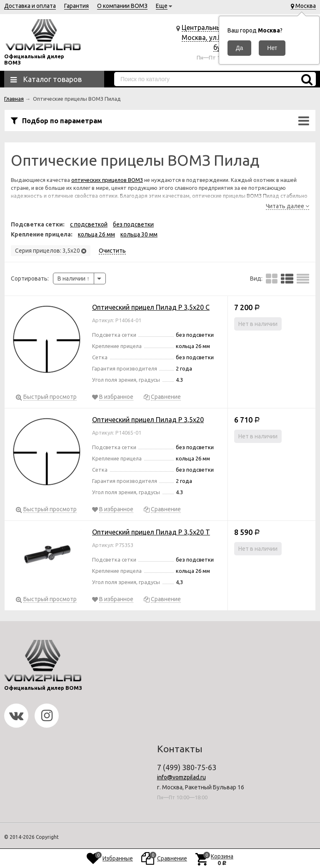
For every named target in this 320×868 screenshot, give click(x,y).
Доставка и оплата (30, 6)
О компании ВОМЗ (122, 6)
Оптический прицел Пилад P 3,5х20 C (151, 307)
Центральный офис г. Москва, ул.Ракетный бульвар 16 (215, 37)
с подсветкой (89, 224)
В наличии (74, 279)
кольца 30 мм (139, 234)
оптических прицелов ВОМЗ (107, 180)
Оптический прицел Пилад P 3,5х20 (148, 420)
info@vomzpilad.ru (181, 777)
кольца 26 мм (96, 234)
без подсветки (133, 224)
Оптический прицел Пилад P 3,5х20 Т (151, 532)
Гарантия (76, 6)
